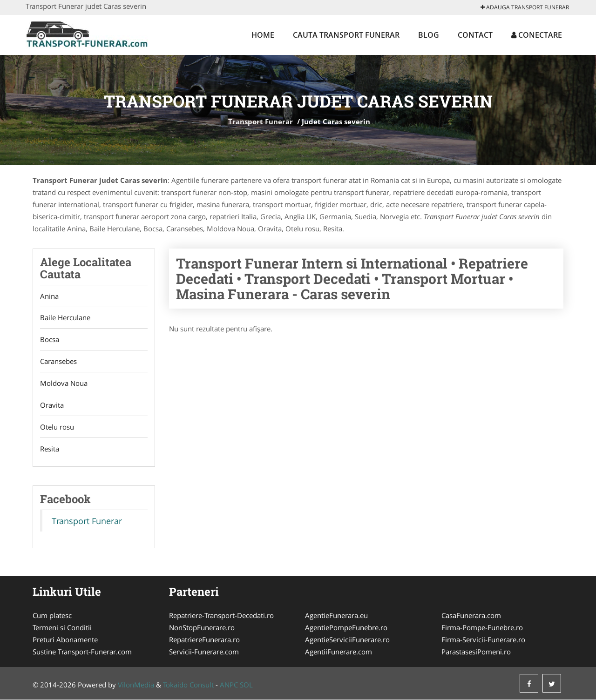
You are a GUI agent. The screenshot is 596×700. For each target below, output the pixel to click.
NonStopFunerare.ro (202, 628)
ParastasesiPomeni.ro (476, 652)
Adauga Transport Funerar (525, 7)
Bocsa (50, 340)
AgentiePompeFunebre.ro (346, 628)
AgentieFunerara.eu (336, 616)
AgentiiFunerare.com (339, 652)
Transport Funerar (261, 121)
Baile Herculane (65, 318)
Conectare (537, 35)
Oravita (52, 405)
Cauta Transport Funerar (346, 35)
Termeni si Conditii (62, 628)
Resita (50, 449)
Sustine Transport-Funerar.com (82, 652)
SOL (246, 685)
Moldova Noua (64, 384)
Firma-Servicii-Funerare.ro (483, 640)
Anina (49, 296)
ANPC (229, 685)
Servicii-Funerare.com (204, 652)
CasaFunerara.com (471, 616)
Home (263, 35)
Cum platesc (52, 616)
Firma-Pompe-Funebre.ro (482, 628)
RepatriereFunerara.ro (204, 640)
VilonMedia (136, 685)
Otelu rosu (57, 427)
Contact (475, 35)
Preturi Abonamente (65, 640)
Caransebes (58, 362)
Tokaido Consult (188, 685)
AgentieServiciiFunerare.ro (347, 640)
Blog (429, 35)
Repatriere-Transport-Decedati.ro (221, 616)
